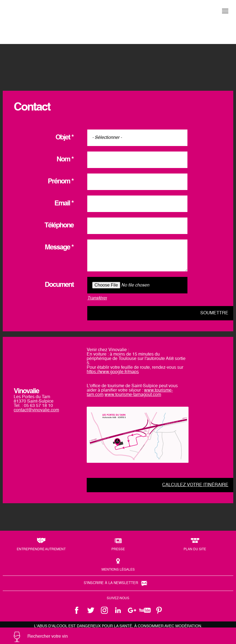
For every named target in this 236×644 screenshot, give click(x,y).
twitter (91, 610)
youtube (145, 610)
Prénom (61, 182)
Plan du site (195, 549)
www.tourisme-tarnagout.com (133, 395)
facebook (77, 610)
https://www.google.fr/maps (113, 372)
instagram (104, 610)
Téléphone (59, 226)
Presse (118, 549)
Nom (65, 160)
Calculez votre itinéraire (195, 485)
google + (132, 610)
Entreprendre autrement (41, 549)
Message (59, 248)
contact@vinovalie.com (36, 410)
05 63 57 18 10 (38, 406)
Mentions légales (118, 570)
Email (64, 204)
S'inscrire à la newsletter (111, 583)
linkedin (118, 610)
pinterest (159, 610)
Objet (64, 138)
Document (59, 285)
